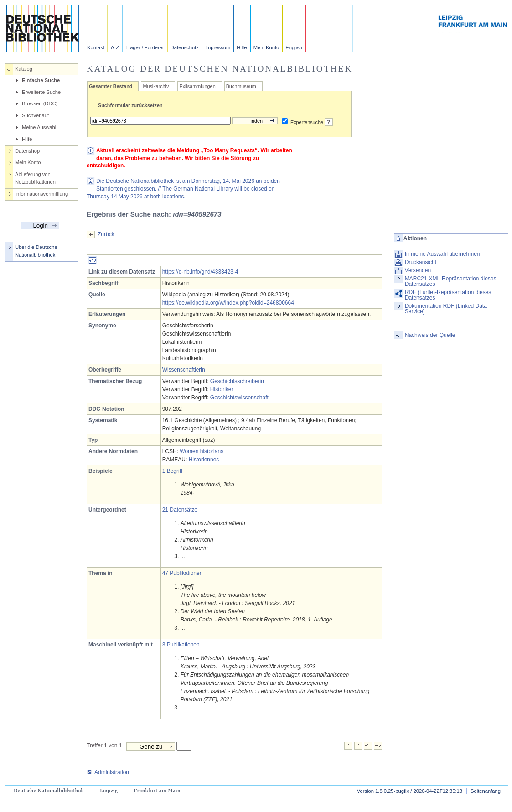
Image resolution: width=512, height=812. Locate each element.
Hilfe (242, 47)
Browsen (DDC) (40, 103)
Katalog (24, 69)
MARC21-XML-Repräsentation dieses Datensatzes (451, 281)
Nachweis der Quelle (430, 335)
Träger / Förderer (145, 47)
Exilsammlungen (197, 86)
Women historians (202, 451)
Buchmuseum (241, 86)
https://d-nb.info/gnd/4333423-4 (200, 272)
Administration (108, 772)
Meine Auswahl (39, 127)
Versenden (418, 270)
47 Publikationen (183, 573)
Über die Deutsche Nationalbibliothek (36, 251)
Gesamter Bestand (111, 86)
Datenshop (27, 151)
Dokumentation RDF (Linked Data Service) (446, 309)
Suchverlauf (35, 115)
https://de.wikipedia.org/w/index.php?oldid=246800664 (228, 303)
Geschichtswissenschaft (239, 398)
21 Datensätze (180, 510)
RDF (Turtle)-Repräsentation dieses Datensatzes (448, 295)
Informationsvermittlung (41, 194)
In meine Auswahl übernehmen (442, 254)
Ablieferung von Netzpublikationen (35, 178)
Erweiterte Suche (41, 92)
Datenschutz (185, 47)
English (294, 47)
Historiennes (204, 460)
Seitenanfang (486, 791)
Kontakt (96, 47)
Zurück (106, 234)
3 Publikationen (181, 645)
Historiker (222, 389)
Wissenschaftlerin (184, 370)
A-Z (115, 47)
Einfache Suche (41, 80)
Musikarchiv (156, 86)
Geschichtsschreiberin (237, 381)
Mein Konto (266, 47)
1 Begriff (172, 471)
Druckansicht (421, 262)
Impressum (218, 47)
